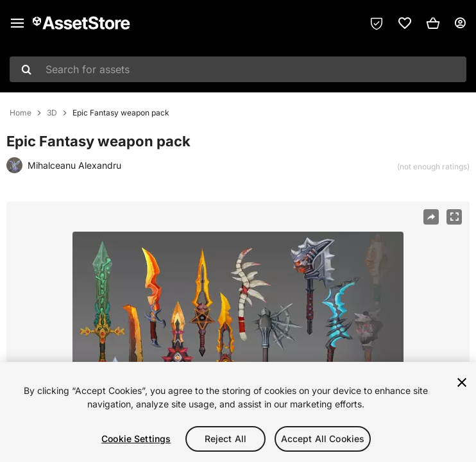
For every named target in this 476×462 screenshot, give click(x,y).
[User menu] (460, 23)
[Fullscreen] (454, 217)
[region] (238, 412)
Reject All (225, 439)
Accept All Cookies (323, 439)
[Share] (431, 217)
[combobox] (238, 69)
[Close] (462, 382)
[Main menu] (17, 23)
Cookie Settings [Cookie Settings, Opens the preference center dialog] (136, 439)
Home (21, 113)
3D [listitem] (52, 113)
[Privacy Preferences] (377, 23)
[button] (433, 23)
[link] (405, 23)
